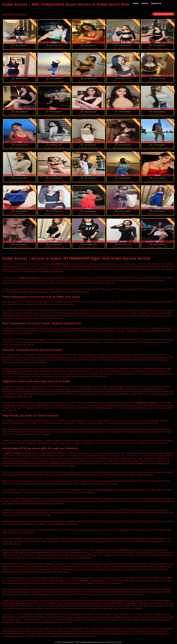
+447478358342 (159, 111)
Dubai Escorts (62, 264)
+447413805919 (124, 45)
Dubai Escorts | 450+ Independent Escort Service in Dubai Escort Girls (66, 4)
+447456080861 (124, 111)
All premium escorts (163, 14)
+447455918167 (21, 45)
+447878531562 (90, 45)
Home (136, 3)
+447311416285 (90, 111)
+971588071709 (90, 244)
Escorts (145, 3)
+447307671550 (56, 45)
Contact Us (156, 3)
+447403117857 (124, 78)
